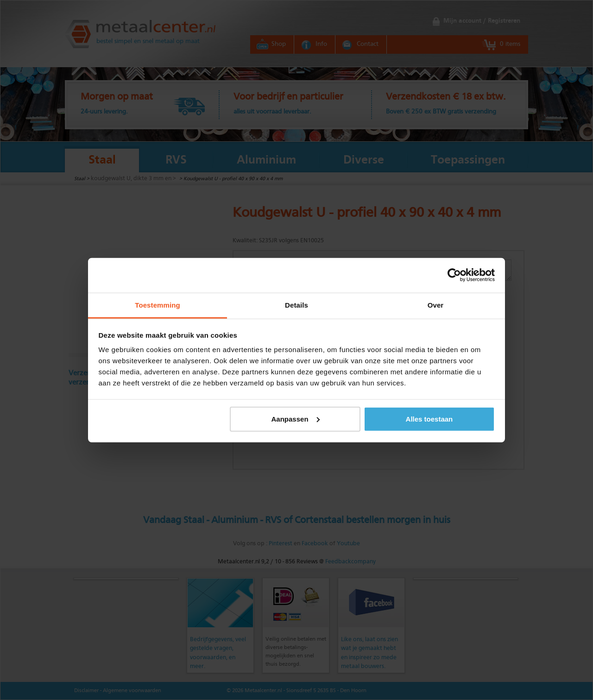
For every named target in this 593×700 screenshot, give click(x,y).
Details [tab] (296, 305)
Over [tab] (436, 305)
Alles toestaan (429, 419)
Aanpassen (296, 419)
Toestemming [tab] (158, 305)
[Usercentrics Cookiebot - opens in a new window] (454, 275)
